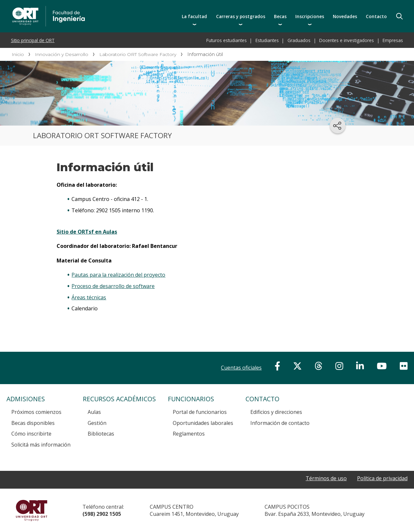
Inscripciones (310, 16)
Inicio (18, 54)
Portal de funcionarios (200, 412)
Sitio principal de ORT (33, 40)
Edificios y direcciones (276, 412)
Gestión (97, 423)
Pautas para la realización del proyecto (118, 275)
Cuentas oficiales (241, 368)
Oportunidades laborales (203, 423)
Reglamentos (189, 434)
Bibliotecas (101, 434)
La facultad (194, 16)
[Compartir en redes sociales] (338, 126)
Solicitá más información (41, 445)
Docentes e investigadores (347, 40)
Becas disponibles (33, 423)
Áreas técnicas (89, 297)
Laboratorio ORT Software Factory (138, 54)
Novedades (345, 16)
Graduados (299, 40)
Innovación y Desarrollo (62, 54)
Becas (280, 16)
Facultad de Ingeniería (107, 7)
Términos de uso (326, 479)
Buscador (399, 16)
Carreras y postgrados (241, 16)
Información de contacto (280, 423)
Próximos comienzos (36, 412)
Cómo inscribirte (31, 434)
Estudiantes (267, 40)
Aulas (94, 412)
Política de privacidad (382, 479)
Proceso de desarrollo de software (113, 286)
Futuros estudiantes (227, 40)
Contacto (376, 16)
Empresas (393, 40)
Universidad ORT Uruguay (32, 510)
